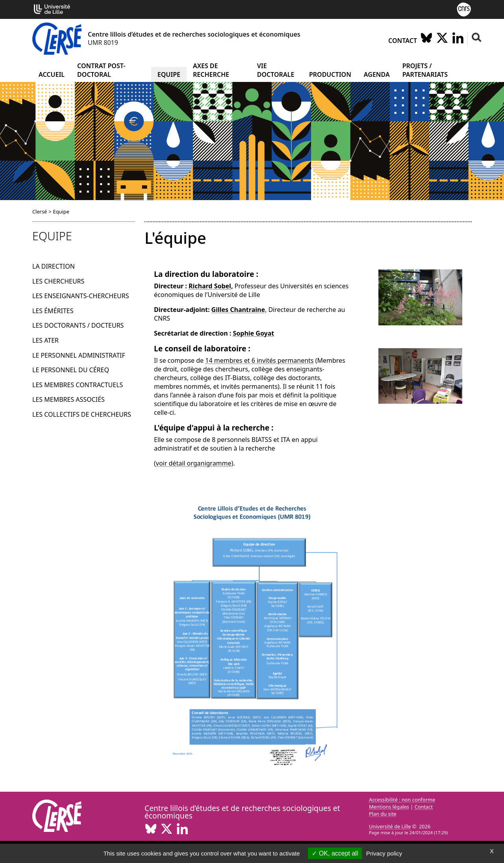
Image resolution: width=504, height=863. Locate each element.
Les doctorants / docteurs (78, 325)
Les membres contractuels (78, 385)
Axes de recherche (211, 70)
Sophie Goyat (253, 333)
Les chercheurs (58, 281)
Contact (403, 41)
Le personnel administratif (79, 355)
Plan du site (383, 814)
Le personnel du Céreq (71, 370)
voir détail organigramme (194, 463)
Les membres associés (69, 399)
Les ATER (45, 340)
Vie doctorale (276, 70)
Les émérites (53, 311)
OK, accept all (335, 853)
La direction (54, 266)
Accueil (52, 74)
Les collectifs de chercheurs (82, 414)
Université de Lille (390, 826)
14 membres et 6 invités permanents (259, 360)
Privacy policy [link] (384, 853)
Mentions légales (389, 807)
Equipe (169, 74)
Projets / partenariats (425, 70)
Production (330, 74)
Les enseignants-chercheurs (81, 296)
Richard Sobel (210, 286)
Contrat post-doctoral (101, 70)
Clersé (40, 212)
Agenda (377, 74)
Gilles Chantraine (238, 310)
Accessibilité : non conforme (402, 800)
